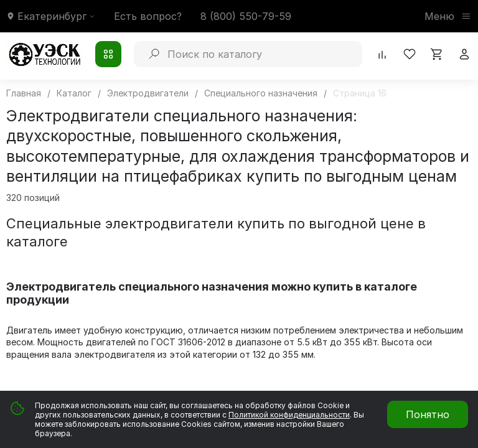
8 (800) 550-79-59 (246, 16)
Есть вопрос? (148, 16)
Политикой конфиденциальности (289, 415)
